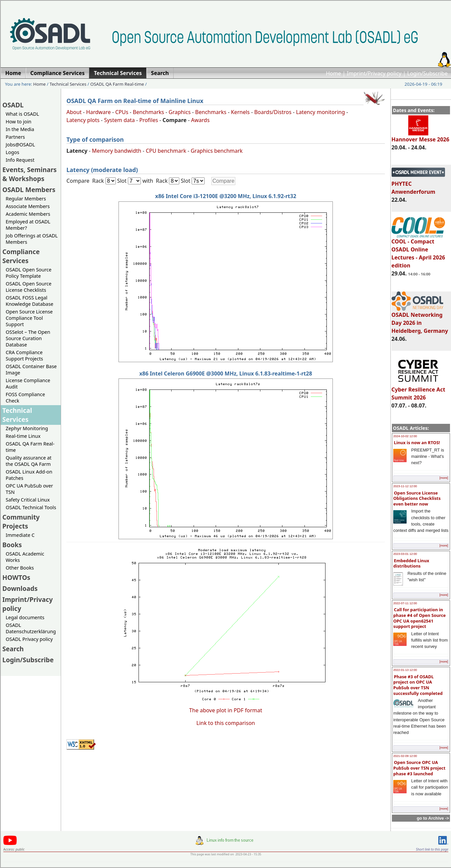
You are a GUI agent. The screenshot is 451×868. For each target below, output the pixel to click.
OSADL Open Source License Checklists (29, 287)
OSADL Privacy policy (29, 639)
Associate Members (28, 206)
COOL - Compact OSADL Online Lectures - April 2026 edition (418, 250)
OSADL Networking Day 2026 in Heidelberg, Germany (420, 320)
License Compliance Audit (28, 383)
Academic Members (28, 214)
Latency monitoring (321, 112)
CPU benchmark (166, 151)
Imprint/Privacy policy (374, 73)
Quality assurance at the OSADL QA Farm (29, 461)
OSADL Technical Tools (31, 507)
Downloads (20, 588)
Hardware (98, 112)
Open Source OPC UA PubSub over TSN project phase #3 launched (419, 768)
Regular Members (26, 199)
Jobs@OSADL (20, 145)
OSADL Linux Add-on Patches (29, 475)
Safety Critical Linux (28, 500)
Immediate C (20, 535)
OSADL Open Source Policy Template (29, 273)
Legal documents (25, 617)
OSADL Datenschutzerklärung (31, 628)
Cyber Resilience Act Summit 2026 (418, 390)
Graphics (180, 112)
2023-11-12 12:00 (405, 486)
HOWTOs (16, 577)
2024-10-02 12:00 (405, 436)
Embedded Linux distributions (411, 563)
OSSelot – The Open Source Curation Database (28, 338)
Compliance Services (21, 256)
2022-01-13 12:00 (405, 670)
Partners (15, 137)
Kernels (240, 112)
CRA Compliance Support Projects (24, 355)
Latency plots (83, 120)
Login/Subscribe (427, 73)
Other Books (20, 568)
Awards (200, 120)
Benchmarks (149, 112)
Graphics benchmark (217, 151)
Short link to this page (432, 849)
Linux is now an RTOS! (417, 443)
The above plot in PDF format (226, 710)
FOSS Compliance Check (25, 397)
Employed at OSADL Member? (28, 225)
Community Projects (21, 522)
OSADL (13, 105)
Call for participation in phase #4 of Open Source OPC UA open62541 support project (419, 618)
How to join (19, 122)
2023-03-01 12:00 (405, 554)
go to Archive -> (433, 818)
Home (333, 73)
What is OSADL (22, 114)
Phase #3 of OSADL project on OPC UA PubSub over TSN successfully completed (418, 685)
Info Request (20, 160)
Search (13, 649)
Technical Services (68, 84)
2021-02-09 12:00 (405, 756)
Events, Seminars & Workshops (30, 174)
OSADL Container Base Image (31, 369)
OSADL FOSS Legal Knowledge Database (30, 301)
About (74, 112)
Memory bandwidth (117, 151)
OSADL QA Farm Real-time (117, 84)
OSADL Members (29, 190)
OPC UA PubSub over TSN (29, 489)
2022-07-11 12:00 (405, 603)
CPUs (122, 112)
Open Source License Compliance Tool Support (29, 318)
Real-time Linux (23, 436)
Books (12, 545)
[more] (444, 478)
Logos (13, 152)
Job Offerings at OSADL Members (32, 239)
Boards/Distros (273, 112)
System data (120, 120)
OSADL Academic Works (25, 557)
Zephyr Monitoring (27, 428)
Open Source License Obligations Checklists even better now (417, 498)
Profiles (149, 120)
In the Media (20, 129)
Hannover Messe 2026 (420, 136)
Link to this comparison (225, 723)
